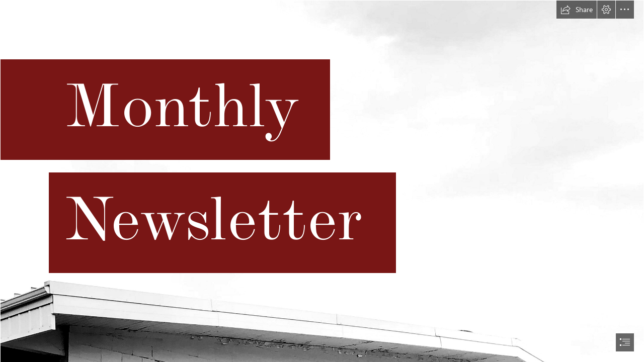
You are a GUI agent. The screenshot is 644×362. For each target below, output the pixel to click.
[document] (322, 181)
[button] (577, 10)
